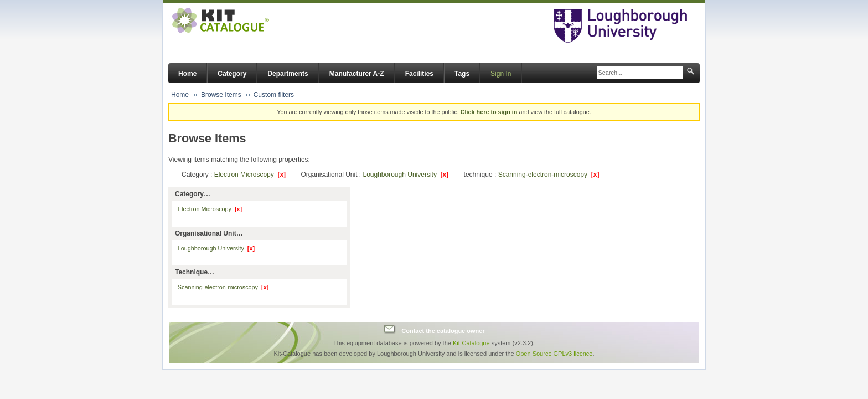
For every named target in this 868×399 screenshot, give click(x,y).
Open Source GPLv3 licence (554, 354)
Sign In (501, 74)
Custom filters (274, 95)
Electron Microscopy (250, 175)
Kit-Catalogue (471, 343)
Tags (462, 74)
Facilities (419, 74)
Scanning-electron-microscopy (549, 175)
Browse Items (221, 95)
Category (232, 74)
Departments (288, 74)
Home (187, 74)
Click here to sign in (489, 112)
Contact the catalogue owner (443, 331)
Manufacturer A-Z (357, 74)
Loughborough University (405, 175)
